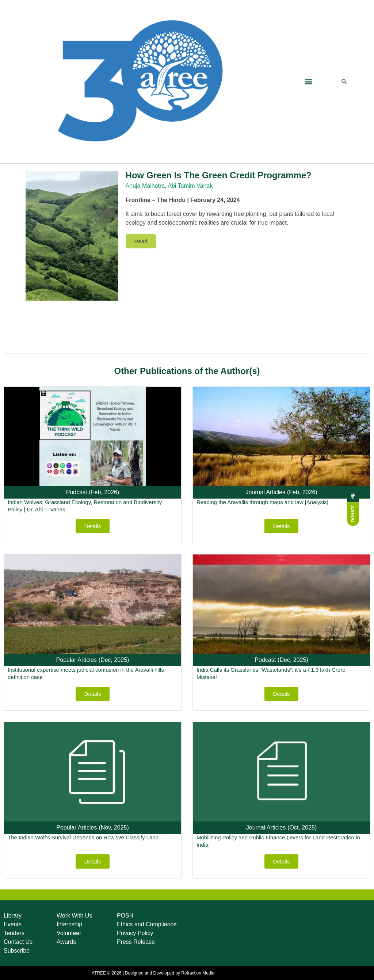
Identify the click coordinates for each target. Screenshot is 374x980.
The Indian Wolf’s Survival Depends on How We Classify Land (83, 837)
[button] (308, 82)
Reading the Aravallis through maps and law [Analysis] (262, 502)
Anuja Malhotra (145, 186)
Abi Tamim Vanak (190, 186)
